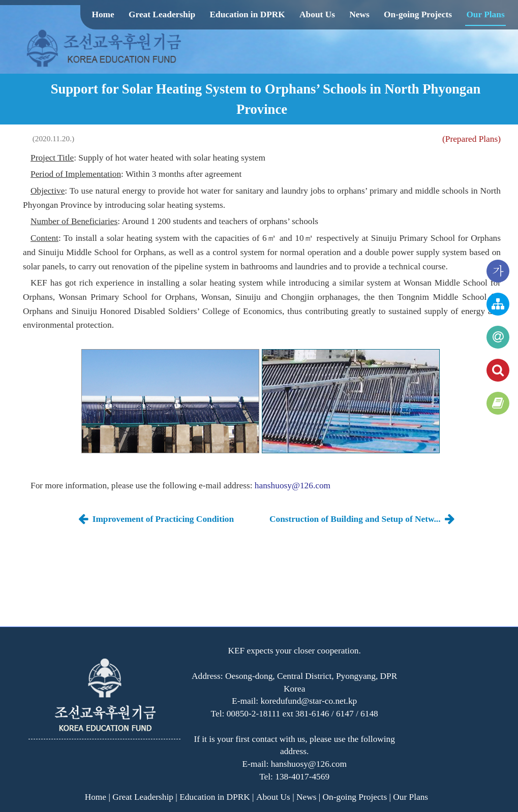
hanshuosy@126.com (293, 486)
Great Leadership (162, 14)
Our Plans (485, 14)
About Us (317, 14)
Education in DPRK (247, 14)
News (359, 14)
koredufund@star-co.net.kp (309, 701)
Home (103, 14)
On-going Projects (418, 14)
